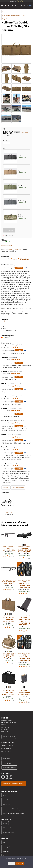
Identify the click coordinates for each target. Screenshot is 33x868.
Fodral (24, 15)
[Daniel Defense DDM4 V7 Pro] (9, 579)
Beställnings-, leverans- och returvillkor (13, 813)
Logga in (5, 823)
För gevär (5, 19)
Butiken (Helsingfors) (15, 249)
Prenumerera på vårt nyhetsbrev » (14, 784)
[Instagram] (7, 777)
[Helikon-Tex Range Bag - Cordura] (9, 652)
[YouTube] (11, 777)
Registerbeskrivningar (9, 832)
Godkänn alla (20, 864)
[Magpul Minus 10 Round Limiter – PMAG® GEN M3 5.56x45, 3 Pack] (24, 615)
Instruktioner (6, 804)
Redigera (12, 864)
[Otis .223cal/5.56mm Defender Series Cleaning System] (24, 579)
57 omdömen (24, 259)
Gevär (3, 321)
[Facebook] (3, 777)
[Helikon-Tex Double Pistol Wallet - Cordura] (9, 615)
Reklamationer (7, 800)
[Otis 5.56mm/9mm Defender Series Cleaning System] (24, 652)
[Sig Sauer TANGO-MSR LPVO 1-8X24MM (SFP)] (24, 544)
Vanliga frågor (6, 759)
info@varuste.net (7, 748)
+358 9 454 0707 (10, 746)
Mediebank (6, 851)
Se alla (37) (6, 488)
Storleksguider (7, 847)
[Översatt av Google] (7, 268)
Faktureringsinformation (9, 768)
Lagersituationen (7, 246)
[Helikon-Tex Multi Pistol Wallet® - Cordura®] (9, 688)
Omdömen (17, 1)
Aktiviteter (5, 12)
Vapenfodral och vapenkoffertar (11, 15)
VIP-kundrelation (7, 828)
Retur (4, 795)
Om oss (5, 856)
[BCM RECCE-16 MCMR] (9, 544)
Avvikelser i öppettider (9, 737)
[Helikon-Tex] (9, 507)
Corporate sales (7, 763)
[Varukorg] (27, 5)
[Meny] (2, 5)
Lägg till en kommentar (18, 488)
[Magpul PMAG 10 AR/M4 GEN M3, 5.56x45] (24, 688)
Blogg (4, 842)
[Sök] (22, 6)
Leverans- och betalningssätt (11, 809)
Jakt (12, 12)
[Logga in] (24, 5)
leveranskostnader (24, 133)
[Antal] (6, 143)
